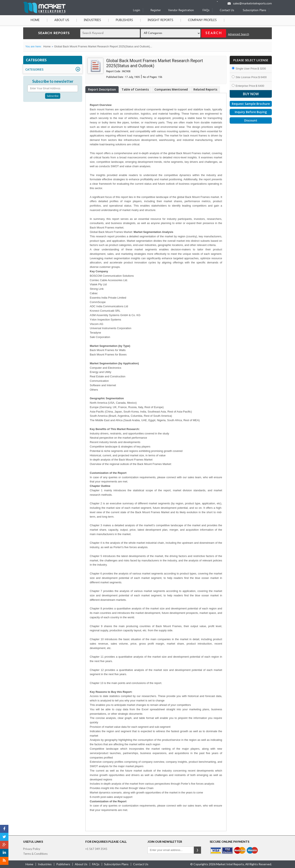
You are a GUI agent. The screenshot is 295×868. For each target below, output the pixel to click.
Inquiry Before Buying (251, 112)
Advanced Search (239, 34)
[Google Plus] (4, 845)
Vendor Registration (181, 10)
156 (160, 77)
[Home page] (44, 12)
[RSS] (4, 861)
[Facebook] (4, 829)
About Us (62, 20)
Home (35, 20)
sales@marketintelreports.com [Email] (252, 4)
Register (156, 10)
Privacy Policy (32, 849)
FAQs (206, 10)
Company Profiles (202, 20)
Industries (92, 20)
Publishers (124, 20)
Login (137, 10)
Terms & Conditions (35, 854)
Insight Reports (160, 20)
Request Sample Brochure (251, 104)
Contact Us (227, 10)
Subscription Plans (254, 10)
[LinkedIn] (4, 853)
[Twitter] (4, 837)
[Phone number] (220, 1)
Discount (251, 120)
